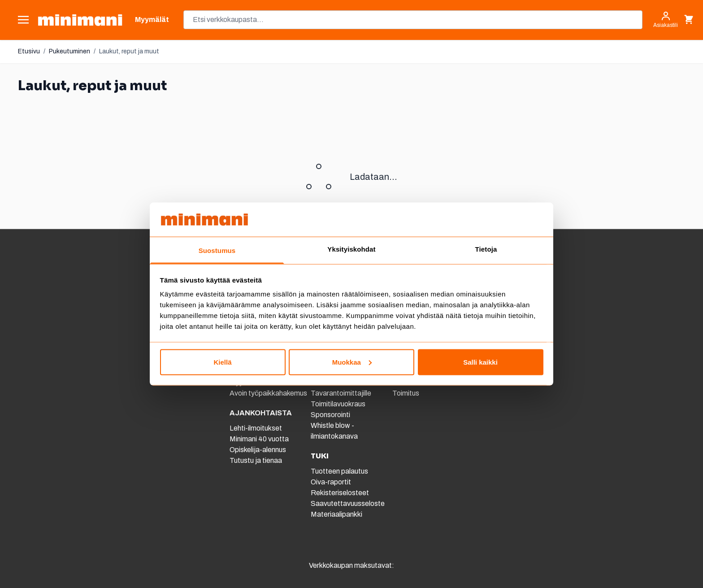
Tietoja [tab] (486, 249)
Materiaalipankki (336, 514)
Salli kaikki (480, 362)
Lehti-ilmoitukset (256, 428)
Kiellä (222, 362)
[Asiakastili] (666, 20)
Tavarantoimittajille (341, 393)
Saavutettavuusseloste (348, 503)
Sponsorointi (330, 415)
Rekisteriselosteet (340, 493)
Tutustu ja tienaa (256, 460)
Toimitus (406, 393)
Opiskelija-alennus (258, 450)
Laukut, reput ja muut (129, 51)
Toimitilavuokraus (338, 404)
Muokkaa (352, 362)
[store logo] (80, 20)
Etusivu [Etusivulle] (29, 51)
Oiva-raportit (331, 482)
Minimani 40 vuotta (259, 439)
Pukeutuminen (69, 51)
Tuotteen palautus (340, 471)
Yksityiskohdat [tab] (351, 249)
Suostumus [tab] (217, 250)
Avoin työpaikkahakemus (268, 393)
